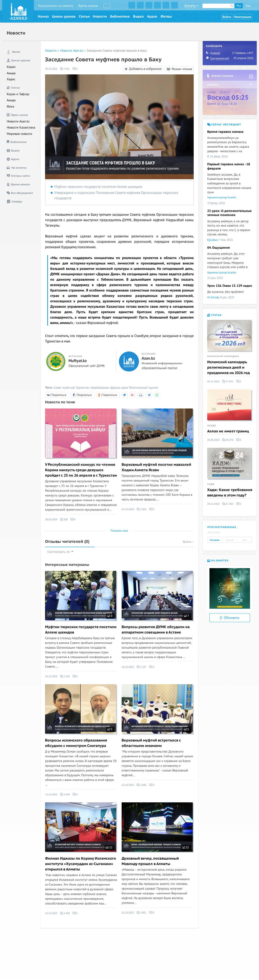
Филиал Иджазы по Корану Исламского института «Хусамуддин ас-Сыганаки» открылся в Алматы (81, 864)
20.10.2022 (51, 69)
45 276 (228, 440)
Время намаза (88, 6)
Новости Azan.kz (18, 121)
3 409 (65, 794)
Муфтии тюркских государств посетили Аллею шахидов (98, 187)
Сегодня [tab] (215, 540)
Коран (11, 67)
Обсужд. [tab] (214, 533)
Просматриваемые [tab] (222, 527)
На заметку (218, 561)
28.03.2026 (51, 519)
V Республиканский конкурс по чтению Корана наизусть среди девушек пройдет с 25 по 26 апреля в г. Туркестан (81, 470)
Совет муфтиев (64, 388)
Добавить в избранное (142, 69)
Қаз (248, 6)
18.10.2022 (128, 667)
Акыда (11, 73)
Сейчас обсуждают (224, 125)
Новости (100, 16)
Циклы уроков (64, 16)
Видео (138, 16)
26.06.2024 (213, 440)
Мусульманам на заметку (56, 6)
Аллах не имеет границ (228, 431)
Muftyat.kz (78, 361)
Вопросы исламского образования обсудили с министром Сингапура (76, 743)
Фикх (10, 107)
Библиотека (120, 16)
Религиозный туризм (144, 388)
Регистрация (242, 17)
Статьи (84, 16)
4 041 (65, 69)
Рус (239, 6)
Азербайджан (100, 388)
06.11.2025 (213, 381)
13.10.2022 (51, 794)
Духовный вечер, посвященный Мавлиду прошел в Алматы (150, 861)
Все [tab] (245, 540)
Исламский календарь (223, 356)
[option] (230, 588)
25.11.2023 (213, 504)
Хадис (11, 79)
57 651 (228, 381)
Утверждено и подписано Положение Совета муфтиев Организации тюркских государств (116, 195)
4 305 (65, 913)
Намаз (43, 16)
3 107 (142, 667)
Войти (227, 17)
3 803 (142, 509)
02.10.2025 (128, 509)
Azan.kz (148, 358)
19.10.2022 (51, 676)
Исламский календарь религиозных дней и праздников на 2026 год (228, 367)
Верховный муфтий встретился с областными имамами (151, 743)
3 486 (142, 785)
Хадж (211, 484)
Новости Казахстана (21, 127)
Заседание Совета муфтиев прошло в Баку (117, 51)
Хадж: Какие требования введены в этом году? (230, 493)
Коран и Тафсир (18, 94)
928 (64, 519)
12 (109, 847)
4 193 (65, 676)
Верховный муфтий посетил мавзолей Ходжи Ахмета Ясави (156, 467)
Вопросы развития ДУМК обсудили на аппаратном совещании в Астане (156, 630)
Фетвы (166, 16)
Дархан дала (119, 388)
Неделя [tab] (230, 540)
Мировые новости (19, 134)
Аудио (152, 16)
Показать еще (119, 531)
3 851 (142, 913)
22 (186, 847)
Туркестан (83, 388)
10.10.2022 (51, 913)
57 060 (228, 504)
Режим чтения (179, 69)
